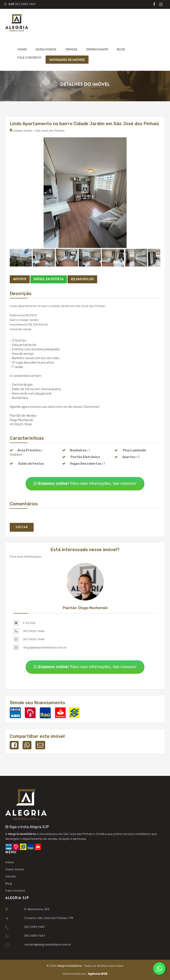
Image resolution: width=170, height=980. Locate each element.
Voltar (22, 527)
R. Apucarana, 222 (37, 909)
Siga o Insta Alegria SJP (27, 827)
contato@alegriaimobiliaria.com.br (48, 945)
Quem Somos (46, 49)
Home (22, 49)
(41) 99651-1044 (34, 631)
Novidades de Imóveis (67, 60)
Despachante (97, 49)
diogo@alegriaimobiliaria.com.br (45, 647)
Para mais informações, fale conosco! (85, 483)
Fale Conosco (29, 58)
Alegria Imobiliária (70, 966)
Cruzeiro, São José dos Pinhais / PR (49, 918)
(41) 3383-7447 (20, 4)
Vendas (71, 49)
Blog (121, 49)
